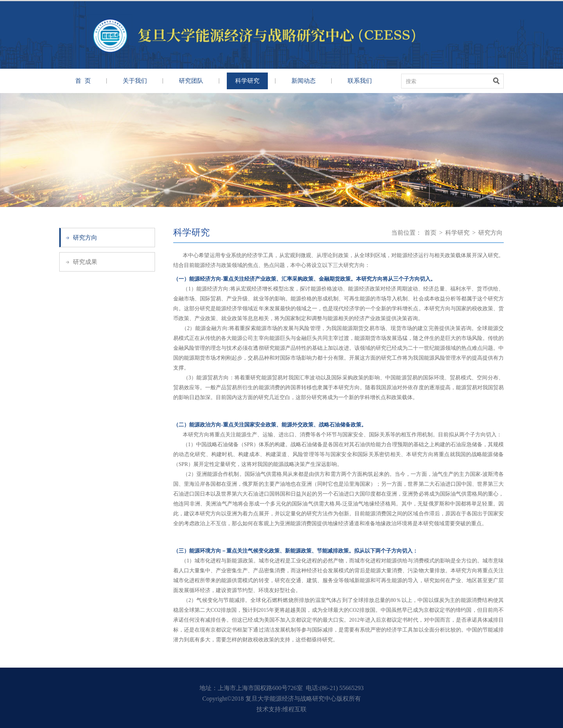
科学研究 (247, 81)
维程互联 (294, 709)
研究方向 (85, 238)
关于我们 (135, 81)
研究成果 (85, 262)
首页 (430, 233)
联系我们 (360, 81)
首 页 (83, 81)
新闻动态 (304, 81)
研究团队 (191, 81)
